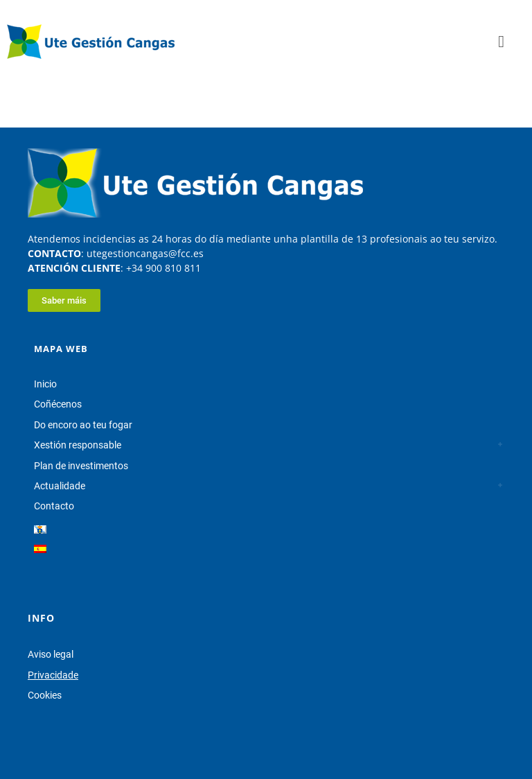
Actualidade (60, 486)
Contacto (54, 506)
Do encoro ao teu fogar (83, 425)
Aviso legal (51, 654)
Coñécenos (58, 404)
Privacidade (53, 675)
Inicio (45, 384)
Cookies (45, 695)
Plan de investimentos (81, 466)
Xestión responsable (78, 445)
